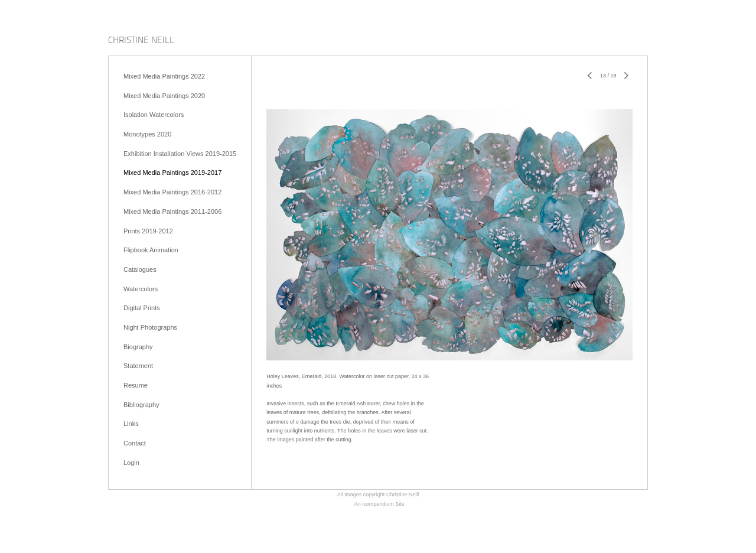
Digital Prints (142, 308)
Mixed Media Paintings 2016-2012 (172, 192)
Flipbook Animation (151, 250)
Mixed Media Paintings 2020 (164, 96)
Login (131, 463)
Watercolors (141, 289)
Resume (136, 385)
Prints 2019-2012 (148, 231)
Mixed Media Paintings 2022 (164, 76)
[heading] (141, 41)
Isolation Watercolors (154, 115)
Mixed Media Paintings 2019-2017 (172, 173)
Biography (138, 347)
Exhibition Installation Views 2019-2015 (180, 154)
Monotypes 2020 (147, 134)
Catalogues (140, 269)
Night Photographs (150, 327)
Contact (135, 443)
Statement (138, 366)
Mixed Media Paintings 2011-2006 (172, 212)
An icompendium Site (379, 504)
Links (131, 424)
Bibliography (141, 405)
